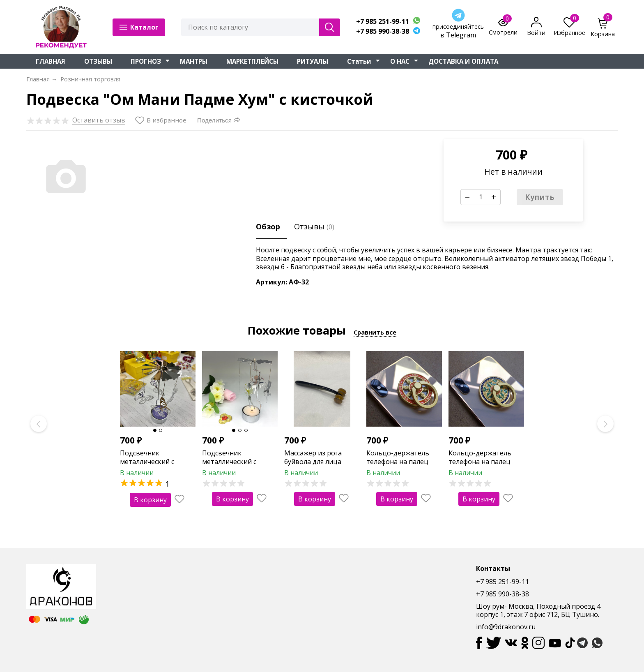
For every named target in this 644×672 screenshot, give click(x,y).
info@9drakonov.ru (506, 627)
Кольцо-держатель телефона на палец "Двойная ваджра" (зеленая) (480, 466)
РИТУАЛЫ (313, 61)
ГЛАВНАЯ (51, 61)
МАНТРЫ (194, 61)
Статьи (359, 61)
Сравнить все (375, 332)
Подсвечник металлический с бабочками (147, 462)
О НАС (400, 61)
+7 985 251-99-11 (383, 22)
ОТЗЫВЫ (98, 61)
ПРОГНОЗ (146, 61)
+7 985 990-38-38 (383, 31)
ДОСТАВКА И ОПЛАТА (463, 61)
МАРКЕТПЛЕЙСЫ (252, 61)
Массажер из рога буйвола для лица (313, 457)
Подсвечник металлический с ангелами (229, 462)
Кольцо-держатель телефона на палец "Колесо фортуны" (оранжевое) (398, 466)
